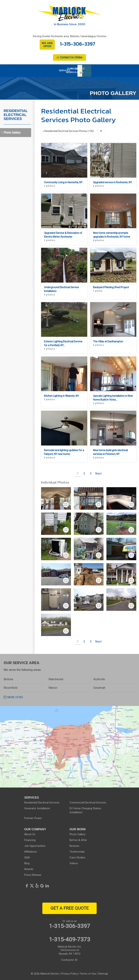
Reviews (74, 845)
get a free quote (70, 907)
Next (98, 473)
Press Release (33, 874)
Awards (29, 868)
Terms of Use (88, 973)
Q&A (27, 857)
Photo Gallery (12, 132)
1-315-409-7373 (69, 938)
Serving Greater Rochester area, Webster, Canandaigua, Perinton (70, 36)
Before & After (78, 839)
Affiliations (31, 851)
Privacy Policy (69, 973)
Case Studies (77, 857)
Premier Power (33, 817)
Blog (27, 862)
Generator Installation (37, 807)
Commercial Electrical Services (88, 802)
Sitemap (103, 973)
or (69, 57)
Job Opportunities (35, 845)
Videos (74, 862)
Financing (30, 839)
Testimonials (77, 851)
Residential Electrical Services (16, 114)
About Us (30, 833)
